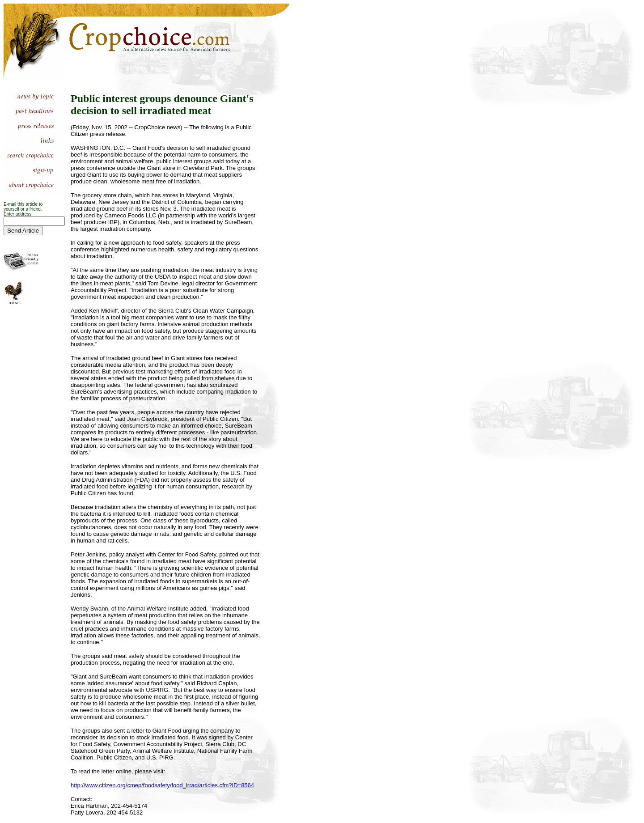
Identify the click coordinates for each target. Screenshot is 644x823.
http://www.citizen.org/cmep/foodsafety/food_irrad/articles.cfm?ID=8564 (162, 785)
